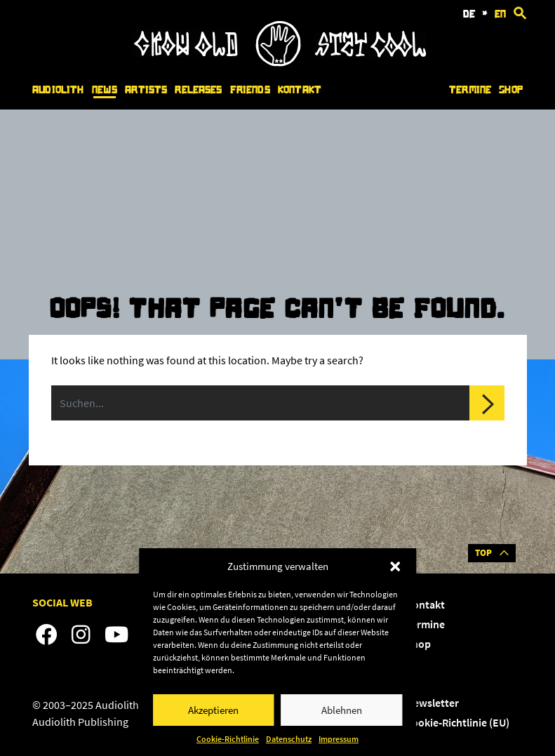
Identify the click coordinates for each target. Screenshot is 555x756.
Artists (146, 90)
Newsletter (432, 703)
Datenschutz (289, 739)
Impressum (339, 739)
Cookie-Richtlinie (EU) (457, 722)
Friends (250, 90)
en (500, 14)
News (105, 90)
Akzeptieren (213, 710)
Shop (511, 90)
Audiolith (58, 90)
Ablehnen (342, 710)
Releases (198, 90)
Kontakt (300, 90)
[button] (395, 566)
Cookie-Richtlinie (228, 739)
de (469, 14)
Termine (470, 90)
